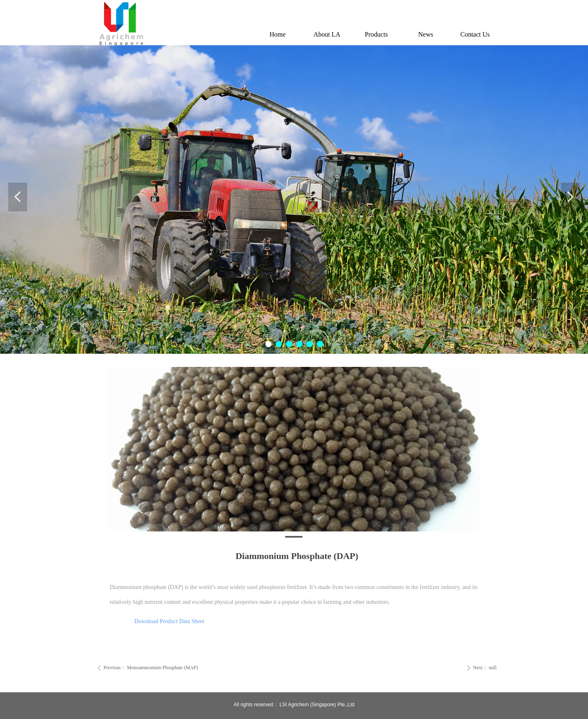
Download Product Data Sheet (170, 621)
